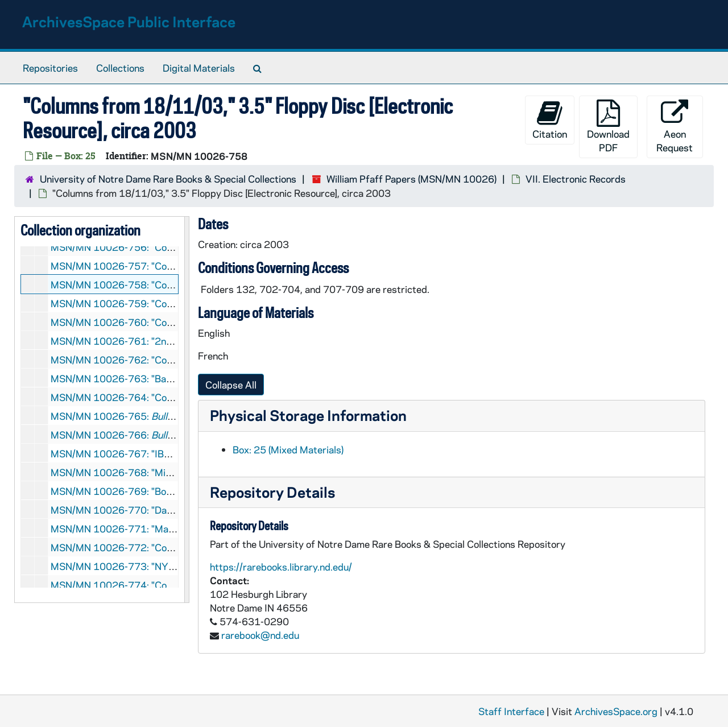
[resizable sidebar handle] (187, 410)
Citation (550, 120)
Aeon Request (675, 127)
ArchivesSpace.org (616, 711)
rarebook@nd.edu (260, 635)
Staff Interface (511, 711)
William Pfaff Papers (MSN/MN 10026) (411, 179)
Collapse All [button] (231, 385)
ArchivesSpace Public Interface (129, 21)
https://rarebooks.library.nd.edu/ (281, 567)
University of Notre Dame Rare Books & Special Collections (168, 179)
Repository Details (272, 492)
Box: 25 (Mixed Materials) (288, 449)
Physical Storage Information (308, 415)
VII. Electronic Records (576, 179)
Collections (120, 68)
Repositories (50, 68)
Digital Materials (199, 68)
